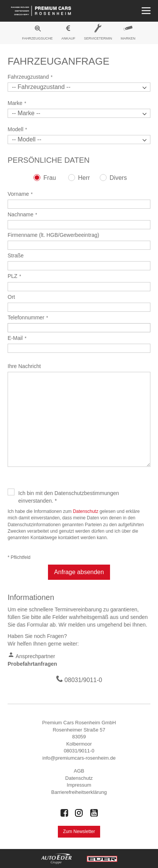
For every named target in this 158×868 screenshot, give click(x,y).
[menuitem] (38, 34)
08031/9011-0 (83, 680)
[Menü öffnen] (145, 11)
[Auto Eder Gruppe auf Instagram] (79, 813)
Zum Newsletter (79, 832)
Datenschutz (85, 511)
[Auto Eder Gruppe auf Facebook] (64, 813)
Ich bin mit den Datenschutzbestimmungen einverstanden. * (69, 497)
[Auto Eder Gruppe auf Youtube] (94, 813)
